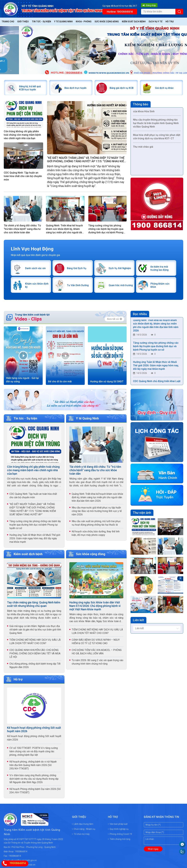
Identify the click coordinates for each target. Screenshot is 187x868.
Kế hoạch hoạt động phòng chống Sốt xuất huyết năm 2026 (34, 731)
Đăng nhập (149, 5)
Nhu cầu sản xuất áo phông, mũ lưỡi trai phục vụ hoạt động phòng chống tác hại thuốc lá (96, 525)
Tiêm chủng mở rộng (119, 841)
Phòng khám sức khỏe (161, 287)
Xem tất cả (114, 321)
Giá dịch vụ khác (165, 88)
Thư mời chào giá (143, 148)
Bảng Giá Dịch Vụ (77, 269)
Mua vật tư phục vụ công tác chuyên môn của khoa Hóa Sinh (157, 111)
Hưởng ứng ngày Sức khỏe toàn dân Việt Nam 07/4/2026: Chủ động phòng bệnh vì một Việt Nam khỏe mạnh (95, 608)
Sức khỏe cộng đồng (107, 22)
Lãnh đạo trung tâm (83, 826)
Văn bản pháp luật (118, 826)
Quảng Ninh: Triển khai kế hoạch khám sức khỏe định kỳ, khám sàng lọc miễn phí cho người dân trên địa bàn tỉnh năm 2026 (65, 230)
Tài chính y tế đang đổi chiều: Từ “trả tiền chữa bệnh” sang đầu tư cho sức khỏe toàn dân (22, 230)
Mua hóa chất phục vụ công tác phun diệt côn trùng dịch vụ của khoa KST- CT (157, 138)
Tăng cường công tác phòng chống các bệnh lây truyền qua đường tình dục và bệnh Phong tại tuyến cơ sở (106, 230)
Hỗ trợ (170, 22)
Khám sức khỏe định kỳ (35, 287)
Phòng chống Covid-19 (120, 836)
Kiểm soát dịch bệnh (134, 22)
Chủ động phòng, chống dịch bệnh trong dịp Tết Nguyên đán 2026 (35, 667)
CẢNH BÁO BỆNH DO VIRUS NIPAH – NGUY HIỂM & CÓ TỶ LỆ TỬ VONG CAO (96, 643)
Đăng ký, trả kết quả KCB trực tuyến (31, 88)
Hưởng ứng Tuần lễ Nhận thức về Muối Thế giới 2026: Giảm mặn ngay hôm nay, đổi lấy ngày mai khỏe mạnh (35, 540)
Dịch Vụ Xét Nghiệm (116, 269)
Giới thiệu (23, 22)
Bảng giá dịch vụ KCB (120, 88)
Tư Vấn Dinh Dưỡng (75, 287)
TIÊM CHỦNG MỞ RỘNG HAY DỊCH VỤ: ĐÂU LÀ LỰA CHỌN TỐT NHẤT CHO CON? (35, 643)
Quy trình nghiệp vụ (118, 831)
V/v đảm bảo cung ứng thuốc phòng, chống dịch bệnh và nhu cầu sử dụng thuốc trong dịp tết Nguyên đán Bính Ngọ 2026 (34, 781)
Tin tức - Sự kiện (41, 22)
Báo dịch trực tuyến (76, 88)
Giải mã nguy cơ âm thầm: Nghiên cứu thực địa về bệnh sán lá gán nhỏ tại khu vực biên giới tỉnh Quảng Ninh (35, 631)
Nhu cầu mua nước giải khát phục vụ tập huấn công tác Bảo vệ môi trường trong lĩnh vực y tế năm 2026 (97, 513)
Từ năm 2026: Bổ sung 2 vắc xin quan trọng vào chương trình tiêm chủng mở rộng (98, 664)
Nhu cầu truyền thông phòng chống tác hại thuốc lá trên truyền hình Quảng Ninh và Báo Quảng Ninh (156, 125)
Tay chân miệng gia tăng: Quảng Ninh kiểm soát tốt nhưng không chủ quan (34, 606)
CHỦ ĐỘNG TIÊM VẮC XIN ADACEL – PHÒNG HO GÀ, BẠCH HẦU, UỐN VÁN (97, 654)
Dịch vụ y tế (156, 22)
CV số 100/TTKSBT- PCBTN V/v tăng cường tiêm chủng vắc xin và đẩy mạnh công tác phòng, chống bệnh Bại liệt (34, 753)
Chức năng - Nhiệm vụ (84, 831)
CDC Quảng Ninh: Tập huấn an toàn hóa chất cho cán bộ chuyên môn (23, 177)
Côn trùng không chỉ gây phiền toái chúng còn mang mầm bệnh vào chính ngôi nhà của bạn (22, 135)
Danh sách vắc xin (36, 269)
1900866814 (21, 853)
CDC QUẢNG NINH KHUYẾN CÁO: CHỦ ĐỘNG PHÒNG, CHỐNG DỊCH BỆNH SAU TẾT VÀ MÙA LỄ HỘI (35, 655)
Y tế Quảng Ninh (63, 22)
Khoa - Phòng (84, 22)
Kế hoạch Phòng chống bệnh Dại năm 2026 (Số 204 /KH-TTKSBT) (35, 793)
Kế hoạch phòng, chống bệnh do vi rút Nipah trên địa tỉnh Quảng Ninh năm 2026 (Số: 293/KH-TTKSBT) (33, 767)
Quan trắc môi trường (117, 287)
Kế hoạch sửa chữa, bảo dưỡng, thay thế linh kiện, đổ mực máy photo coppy (96, 535)
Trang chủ (8, 22)
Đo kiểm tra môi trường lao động (160, 269)
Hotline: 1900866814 (120, 12)
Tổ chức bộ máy (81, 836)
